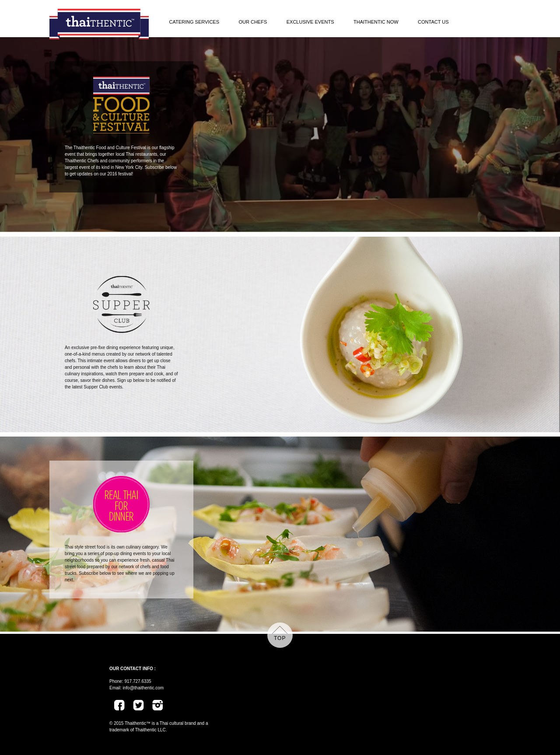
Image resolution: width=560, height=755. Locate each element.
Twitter (138, 704)
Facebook (122, 704)
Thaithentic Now (376, 22)
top (280, 638)
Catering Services (194, 22)
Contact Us (433, 22)
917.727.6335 (138, 681)
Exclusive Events (310, 22)
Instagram (161, 704)
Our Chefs (253, 22)
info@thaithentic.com (143, 688)
